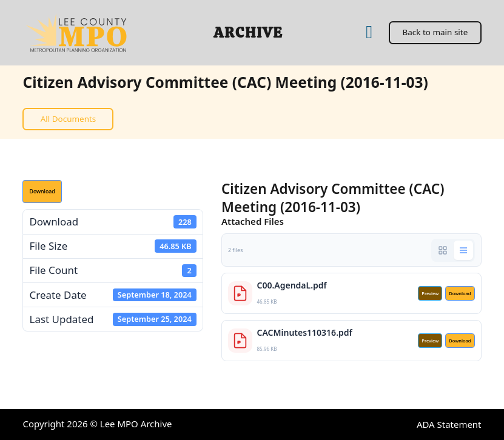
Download (42, 192)
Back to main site (435, 32)
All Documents (69, 119)
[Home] (369, 32)
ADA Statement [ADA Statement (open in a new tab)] (449, 424)
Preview (430, 293)
